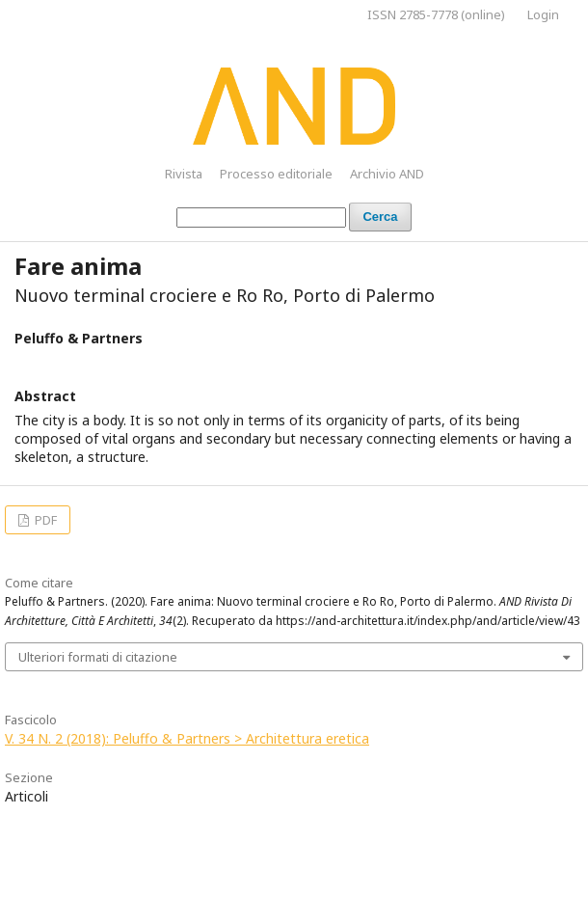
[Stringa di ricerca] (261, 217)
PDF (44, 520)
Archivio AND (387, 174)
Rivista (184, 174)
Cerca (380, 217)
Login (543, 14)
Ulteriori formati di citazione (98, 657)
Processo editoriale (276, 174)
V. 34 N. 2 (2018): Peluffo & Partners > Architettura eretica (187, 738)
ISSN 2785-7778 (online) (436, 14)
